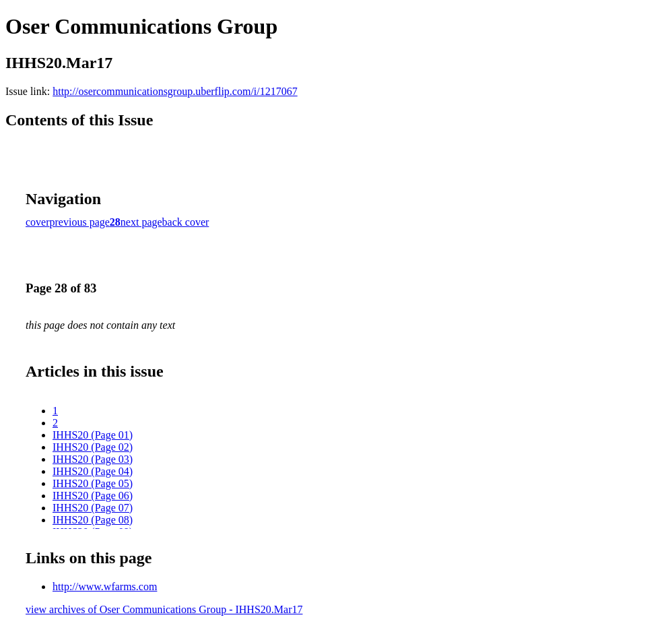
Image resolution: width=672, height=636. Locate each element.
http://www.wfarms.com (105, 586)
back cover (186, 222)
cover (38, 222)
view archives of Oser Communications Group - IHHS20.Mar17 (164, 609)
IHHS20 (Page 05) (93, 483)
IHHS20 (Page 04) (93, 471)
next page (141, 222)
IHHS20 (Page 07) (93, 508)
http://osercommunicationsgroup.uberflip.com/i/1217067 (175, 91)
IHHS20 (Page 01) (93, 435)
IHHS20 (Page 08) (93, 520)
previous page (80, 222)
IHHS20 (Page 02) (93, 447)
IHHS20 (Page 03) (93, 459)
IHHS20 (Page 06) (93, 496)
